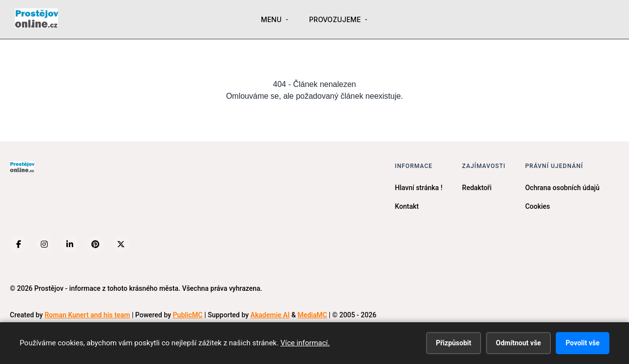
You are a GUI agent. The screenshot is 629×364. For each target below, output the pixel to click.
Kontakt (407, 206)
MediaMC (312, 315)
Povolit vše (583, 343)
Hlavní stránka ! (419, 188)
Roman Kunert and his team (87, 315)
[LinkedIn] (70, 244)
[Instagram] (44, 244)
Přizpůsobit (454, 343)
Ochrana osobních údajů (562, 188)
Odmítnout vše (518, 343)
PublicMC (188, 315)
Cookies (538, 206)
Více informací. (305, 343)
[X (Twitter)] (121, 244)
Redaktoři (477, 188)
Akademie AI (270, 315)
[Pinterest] (95, 244)
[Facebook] (19, 244)
